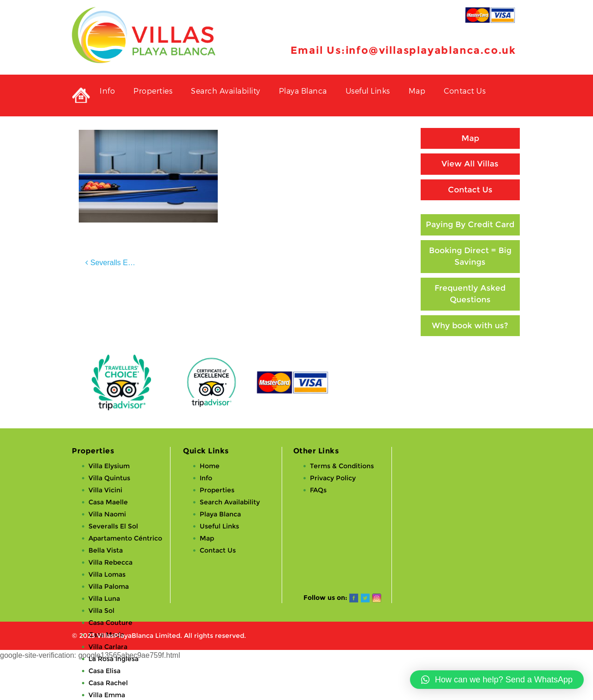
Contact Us (465, 91)
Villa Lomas (107, 574)
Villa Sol (101, 611)
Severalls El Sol (116, 263)
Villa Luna (104, 598)
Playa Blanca (303, 91)
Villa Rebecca (110, 562)
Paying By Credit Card (470, 224)
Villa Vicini (105, 490)
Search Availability (226, 91)
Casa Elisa (104, 671)
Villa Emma (107, 695)
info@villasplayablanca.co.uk (431, 50)
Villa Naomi (107, 514)
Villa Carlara (108, 647)
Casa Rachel (108, 683)
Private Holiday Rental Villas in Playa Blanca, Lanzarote (81, 95)
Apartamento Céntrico (125, 538)
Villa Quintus (109, 478)
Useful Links (368, 91)
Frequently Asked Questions (470, 294)
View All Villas (470, 164)
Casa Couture (110, 623)
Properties (153, 91)
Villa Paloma (109, 586)
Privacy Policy (333, 478)
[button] (497, 680)
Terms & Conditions (342, 466)
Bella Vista (106, 550)
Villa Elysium (109, 466)
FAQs (318, 490)
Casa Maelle (108, 502)
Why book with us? (470, 325)
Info (107, 91)
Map (417, 91)
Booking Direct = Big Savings (470, 256)
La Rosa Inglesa (114, 659)
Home (210, 466)
